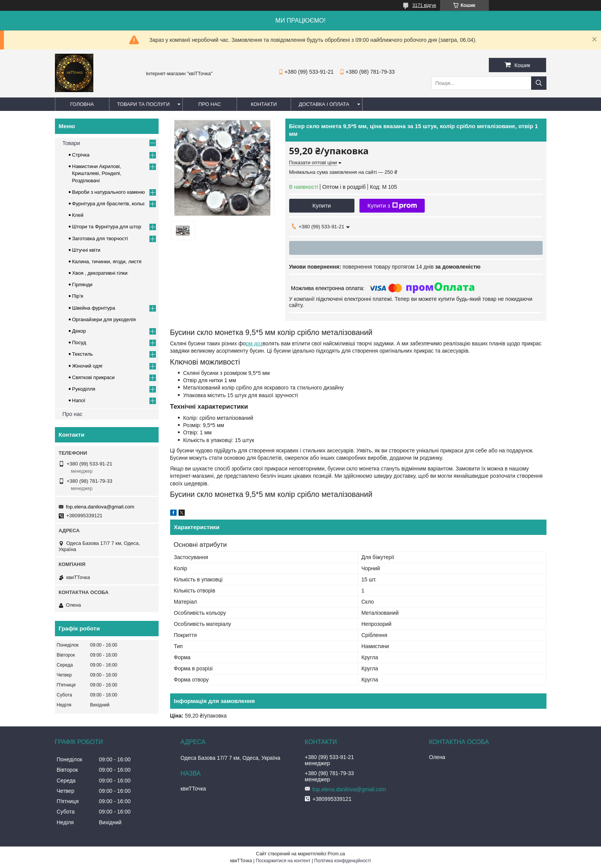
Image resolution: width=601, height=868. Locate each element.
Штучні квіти (86, 250)
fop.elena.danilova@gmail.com (100, 507)
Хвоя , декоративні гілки (100, 273)
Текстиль (83, 354)
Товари (71, 143)
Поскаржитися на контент (283, 861)
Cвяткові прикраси (94, 377)
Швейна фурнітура (94, 308)
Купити (322, 205)
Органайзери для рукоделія (104, 319)
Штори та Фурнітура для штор (107, 227)
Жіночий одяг (88, 366)
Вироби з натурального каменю (109, 192)
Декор (79, 331)
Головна (82, 104)
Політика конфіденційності (343, 861)
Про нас (210, 104)
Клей (78, 215)
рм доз (254, 343)
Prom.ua (336, 854)
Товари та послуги (143, 104)
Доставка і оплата (324, 104)
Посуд (79, 342)
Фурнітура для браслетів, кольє (108, 204)
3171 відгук (424, 5)
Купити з (392, 206)
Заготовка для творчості (100, 238)
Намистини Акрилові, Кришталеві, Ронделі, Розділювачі (97, 173)
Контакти (264, 104)
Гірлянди (82, 285)
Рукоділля (84, 389)
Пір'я (78, 296)
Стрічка (81, 155)
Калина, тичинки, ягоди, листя (107, 262)
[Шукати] (539, 83)
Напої (79, 400)
